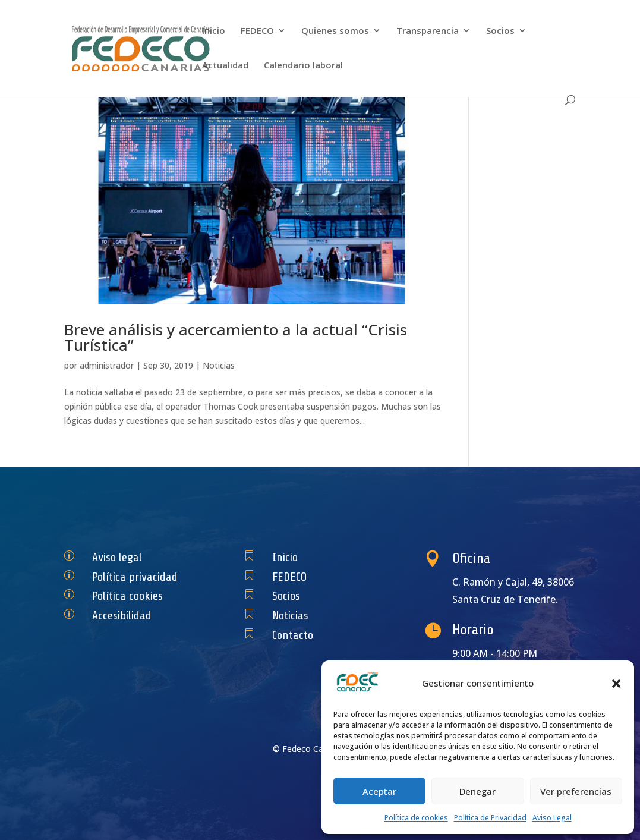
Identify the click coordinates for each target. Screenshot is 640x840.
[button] (616, 684)
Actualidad (225, 66)
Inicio (214, 31)
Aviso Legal (552, 818)
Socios (500, 31)
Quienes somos (335, 31)
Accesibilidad (127, 616)
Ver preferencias (576, 791)
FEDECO (257, 31)
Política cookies (131, 596)
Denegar (477, 791)
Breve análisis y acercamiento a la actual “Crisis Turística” (236, 337)
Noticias (219, 365)
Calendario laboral (303, 66)
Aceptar (379, 791)
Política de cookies (416, 818)
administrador (107, 365)
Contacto (300, 635)
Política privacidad (137, 576)
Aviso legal (124, 557)
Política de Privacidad (490, 818)
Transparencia (428, 31)
